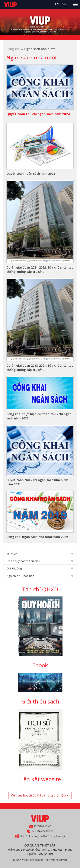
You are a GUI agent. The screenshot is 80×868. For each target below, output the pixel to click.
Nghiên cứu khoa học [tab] (40, 576)
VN (65, 4)
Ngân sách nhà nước (40, 49)
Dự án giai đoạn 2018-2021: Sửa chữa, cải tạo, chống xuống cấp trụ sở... (40, 368)
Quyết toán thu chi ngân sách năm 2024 (38, 114)
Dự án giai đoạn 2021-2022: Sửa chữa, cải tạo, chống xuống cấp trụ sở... (40, 270)
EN (57, 4)
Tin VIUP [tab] (40, 553)
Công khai (13, 49)
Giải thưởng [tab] (40, 568)
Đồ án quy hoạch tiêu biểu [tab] (40, 561)
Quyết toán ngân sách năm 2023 (31, 174)
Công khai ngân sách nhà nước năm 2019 (37, 537)
